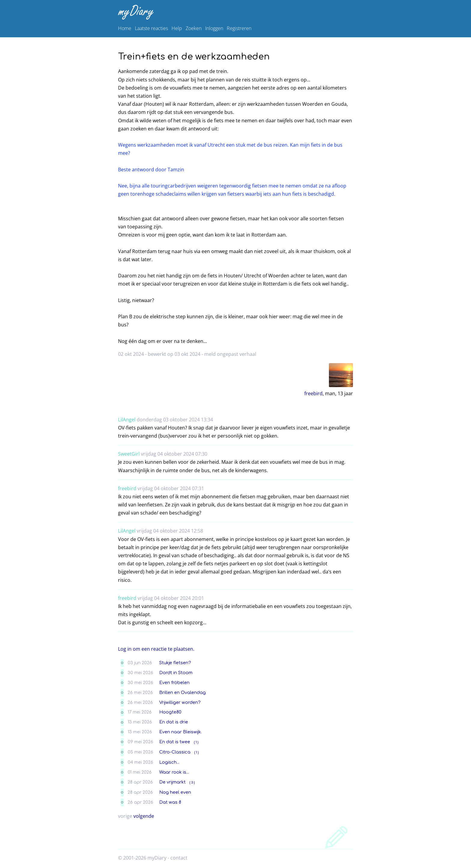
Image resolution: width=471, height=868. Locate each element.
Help (177, 28)
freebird (313, 393)
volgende (144, 816)
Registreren (239, 28)
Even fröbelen (174, 683)
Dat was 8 (170, 802)
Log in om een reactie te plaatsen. (156, 649)
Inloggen (214, 28)
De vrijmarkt (172, 782)
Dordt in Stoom (176, 673)
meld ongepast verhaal (230, 354)
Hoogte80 (170, 712)
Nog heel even (175, 792)
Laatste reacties (151, 28)
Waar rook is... (174, 772)
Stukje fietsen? (175, 663)
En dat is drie (174, 722)
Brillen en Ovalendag (182, 692)
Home (125, 28)
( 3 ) (192, 782)
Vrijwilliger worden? (180, 702)
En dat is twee (175, 742)
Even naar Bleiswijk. (181, 732)
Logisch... (169, 762)
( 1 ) (196, 742)
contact (179, 858)
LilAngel (127, 420)
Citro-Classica (175, 752)
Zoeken (194, 28)
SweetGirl (129, 454)
